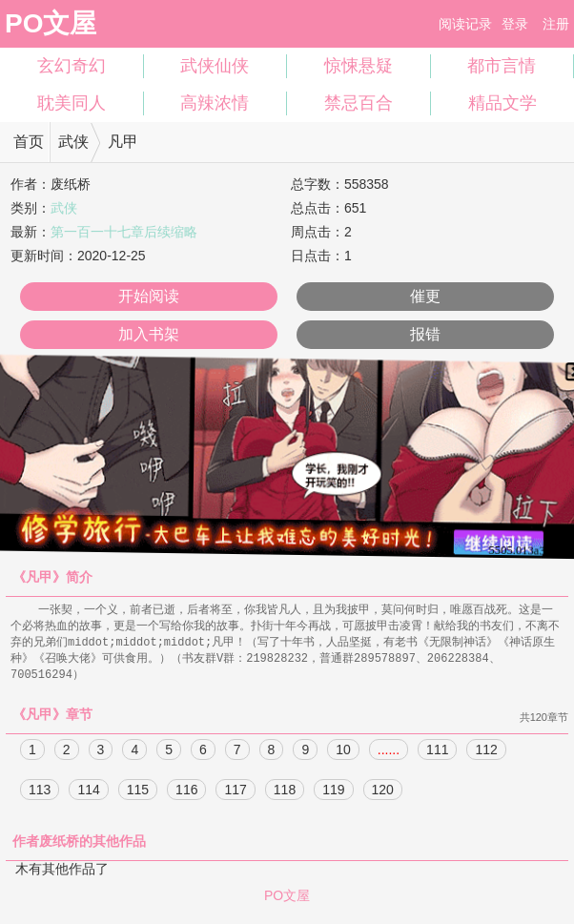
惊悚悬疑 (359, 66)
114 (88, 794)
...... (389, 754)
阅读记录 (465, 24)
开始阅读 (149, 296)
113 (40, 794)
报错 (425, 334)
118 (285, 794)
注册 (556, 24)
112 (486, 754)
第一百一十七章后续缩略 (124, 232)
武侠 (73, 142)
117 (235, 794)
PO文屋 (51, 23)
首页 (29, 142)
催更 (425, 296)
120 (383, 794)
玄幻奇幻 (72, 66)
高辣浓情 (215, 103)
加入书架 (149, 334)
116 (186, 794)
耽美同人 (72, 103)
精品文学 (502, 103)
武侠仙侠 (215, 66)
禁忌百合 (359, 103)
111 (437, 754)
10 (343, 754)
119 (333, 794)
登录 (515, 24)
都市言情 (502, 66)
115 (138, 794)
